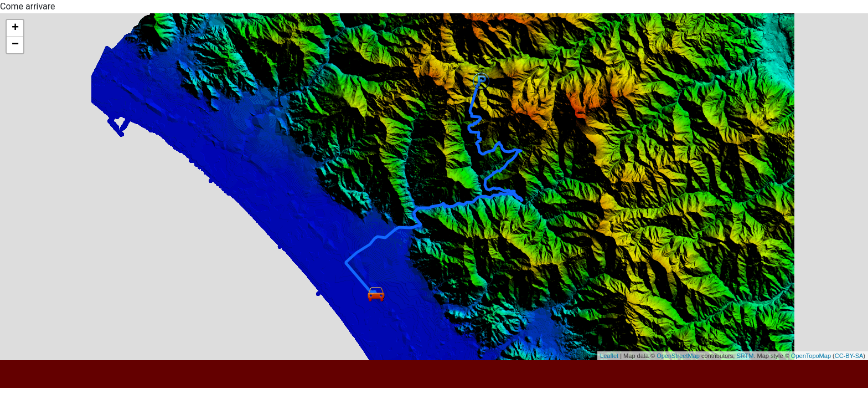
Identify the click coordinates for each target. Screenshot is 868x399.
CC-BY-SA (849, 356)
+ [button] (15, 28)
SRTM (745, 356)
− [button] (15, 45)
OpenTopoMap (811, 356)
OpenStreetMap (678, 356)
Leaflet (609, 356)
